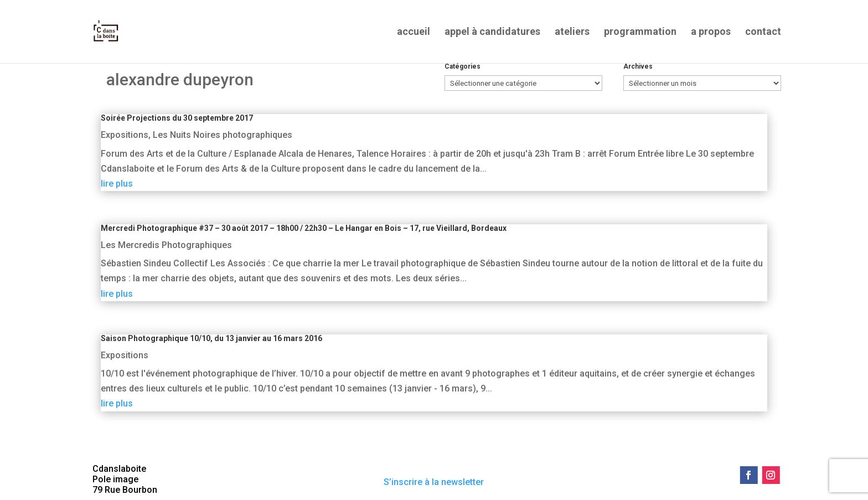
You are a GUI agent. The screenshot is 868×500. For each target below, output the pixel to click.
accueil (414, 32)
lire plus (117, 184)
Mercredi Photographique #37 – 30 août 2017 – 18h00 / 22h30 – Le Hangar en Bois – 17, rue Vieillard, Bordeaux (304, 228)
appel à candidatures (492, 32)
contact (763, 32)
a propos (711, 32)
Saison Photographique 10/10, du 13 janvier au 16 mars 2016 (211, 338)
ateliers (572, 32)
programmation (640, 32)
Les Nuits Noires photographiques (223, 135)
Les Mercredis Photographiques (166, 245)
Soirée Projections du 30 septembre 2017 (177, 118)
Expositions (125, 135)
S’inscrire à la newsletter (434, 482)
